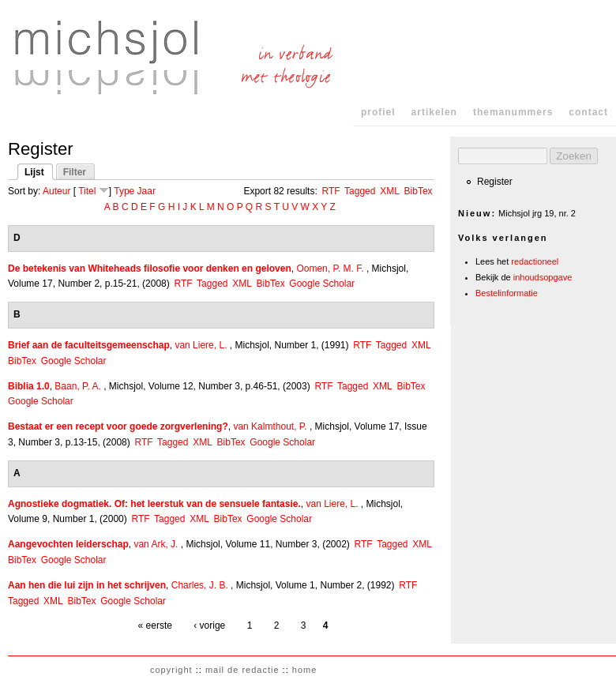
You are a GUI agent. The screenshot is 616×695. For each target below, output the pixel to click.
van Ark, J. (156, 544)
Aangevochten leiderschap (68, 544)
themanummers (513, 112)
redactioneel (535, 261)
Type (124, 191)
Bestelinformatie (507, 293)
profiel (378, 112)
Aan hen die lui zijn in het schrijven (87, 585)
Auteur (56, 191)
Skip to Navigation (586, 15)
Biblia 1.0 (29, 386)
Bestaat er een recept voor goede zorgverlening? (118, 426)
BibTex (419, 191)
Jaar (146, 191)
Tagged (360, 191)
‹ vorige (209, 625)
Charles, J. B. (200, 585)
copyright (171, 670)
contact (588, 112)
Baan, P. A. (78, 386)
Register (495, 182)
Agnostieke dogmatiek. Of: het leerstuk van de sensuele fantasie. (154, 504)
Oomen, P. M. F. (330, 269)
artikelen (434, 112)
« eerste (155, 625)
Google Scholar (322, 284)
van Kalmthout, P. (270, 426)
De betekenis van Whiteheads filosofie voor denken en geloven (150, 269)
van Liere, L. (201, 345)
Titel (87, 191)
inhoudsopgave (543, 277)
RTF (331, 191)
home (305, 670)
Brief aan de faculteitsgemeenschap (89, 345)
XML (390, 191)
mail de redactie (242, 670)
